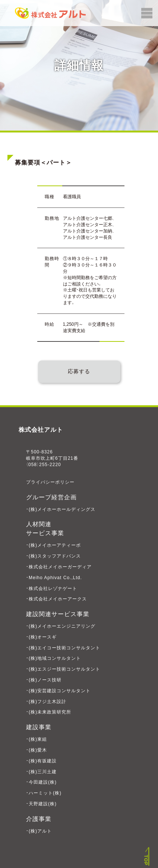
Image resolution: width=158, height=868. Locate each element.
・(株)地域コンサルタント (53, 658)
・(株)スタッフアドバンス (53, 556)
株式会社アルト (41, 430)
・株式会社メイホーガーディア (59, 567)
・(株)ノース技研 (44, 680)
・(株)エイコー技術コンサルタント (63, 648)
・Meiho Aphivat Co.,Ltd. (54, 578)
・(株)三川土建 (41, 772)
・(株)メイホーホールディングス (61, 509)
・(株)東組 (37, 739)
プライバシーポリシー (50, 482)
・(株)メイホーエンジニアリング (61, 626)
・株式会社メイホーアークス (56, 599)
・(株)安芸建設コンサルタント (58, 691)
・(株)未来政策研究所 (49, 712)
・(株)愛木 (37, 750)
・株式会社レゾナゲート (52, 588)
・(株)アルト (39, 831)
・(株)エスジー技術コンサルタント (63, 669)
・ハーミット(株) (44, 793)
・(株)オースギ (41, 637)
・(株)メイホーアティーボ (53, 545)
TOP (146, 860)
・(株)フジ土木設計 (46, 702)
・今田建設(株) (41, 782)
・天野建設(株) (41, 804)
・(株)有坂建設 (41, 761)
